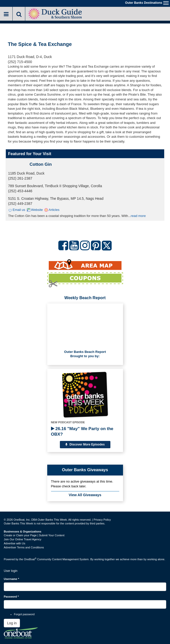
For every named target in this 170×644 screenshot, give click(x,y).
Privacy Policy (102, 520)
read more (138, 216)
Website (37, 210)
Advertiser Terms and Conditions (24, 547)
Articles (54, 210)
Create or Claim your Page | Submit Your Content (34, 535)
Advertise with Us (15, 543)
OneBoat (30, 559)
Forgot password (24, 614)
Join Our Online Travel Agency (23, 539)
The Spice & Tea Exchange (40, 44)
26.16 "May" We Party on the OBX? (82, 431)
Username (11, 579)
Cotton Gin (41, 164)
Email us (19, 210)
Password (11, 597)
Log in (12, 623)
